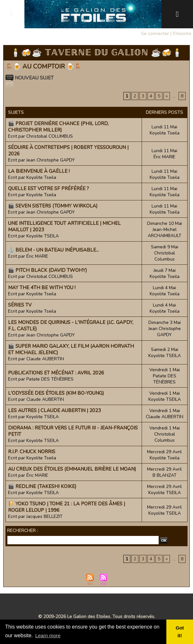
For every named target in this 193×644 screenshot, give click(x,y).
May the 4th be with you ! (42, 288)
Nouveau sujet (31, 78)
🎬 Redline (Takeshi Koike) (42, 486)
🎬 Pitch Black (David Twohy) (48, 270)
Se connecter (155, 33)
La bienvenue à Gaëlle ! (39, 171)
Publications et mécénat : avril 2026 (56, 373)
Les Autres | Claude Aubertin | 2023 (54, 410)
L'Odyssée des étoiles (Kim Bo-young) (56, 393)
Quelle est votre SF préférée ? (48, 189)
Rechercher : (22, 531)
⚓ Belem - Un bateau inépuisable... (53, 250)
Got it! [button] (180, 632)
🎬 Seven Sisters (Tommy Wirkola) (53, 206)
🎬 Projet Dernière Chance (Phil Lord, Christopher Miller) (58, 127)
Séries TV (20, 305)
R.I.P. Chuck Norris (32, 452)
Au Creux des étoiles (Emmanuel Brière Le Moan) (72, 469)
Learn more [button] (48, 635)
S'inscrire (182, 33)
